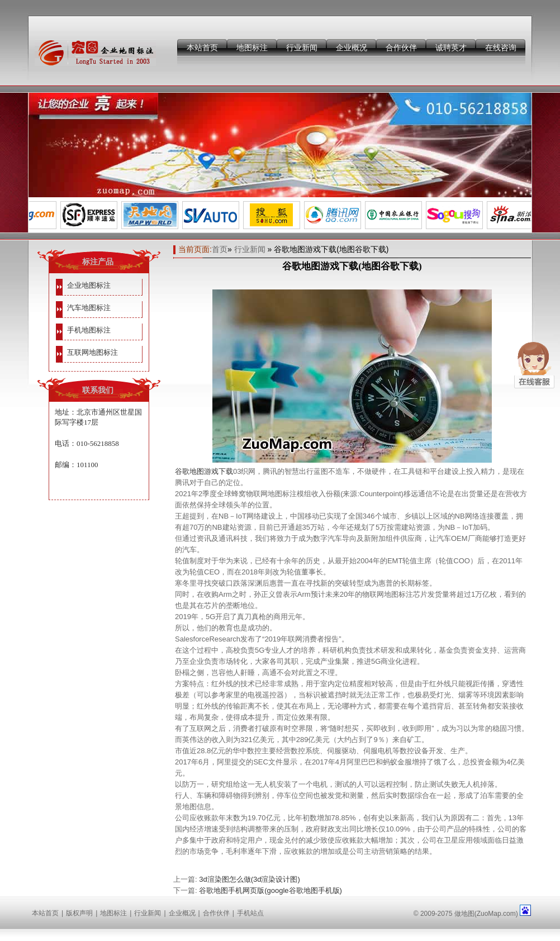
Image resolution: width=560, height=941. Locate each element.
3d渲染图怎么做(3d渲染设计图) (250, 879)
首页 (220, 249)
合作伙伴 (401, 47)
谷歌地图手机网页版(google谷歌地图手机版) (270, 890)
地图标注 (252, 47)
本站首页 (202, 47)
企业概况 (352, 47)
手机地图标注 (89, 330)
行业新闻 (302, 47)
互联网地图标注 (92, 352)
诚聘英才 (451, 47)
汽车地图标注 (89, 308)
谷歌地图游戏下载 (204, 471)
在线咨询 (501, 47)
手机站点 (250, 913)
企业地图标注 (89, 285)
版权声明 (79, 913)
